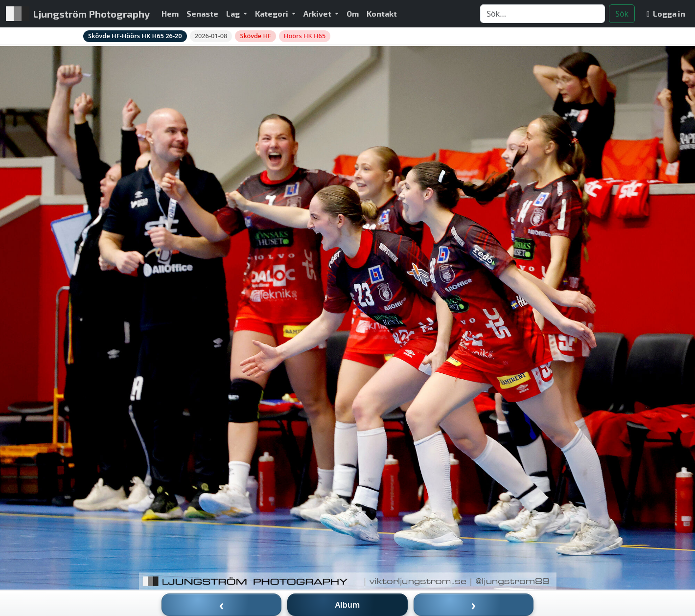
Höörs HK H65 (305, 36)
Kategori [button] (272, 13)
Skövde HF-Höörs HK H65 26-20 (135, 36)
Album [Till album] (348, 605)
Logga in (666, 13)
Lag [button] (234, 13)
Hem (170, 13)
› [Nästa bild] (474, 605)
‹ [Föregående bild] (222, 605)
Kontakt (382, 13)
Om (353, 13)
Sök (622, 14)
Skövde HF (255, 36)
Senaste (202, 13)
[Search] (543, 14)
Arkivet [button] (318, 13)
